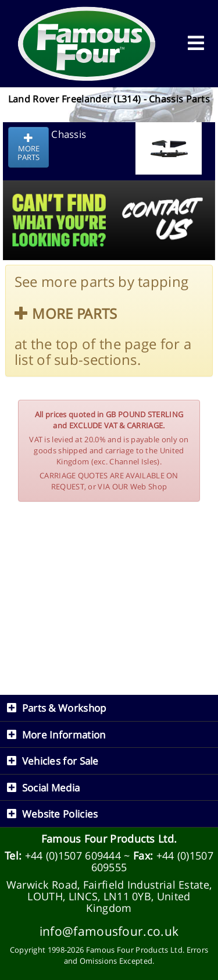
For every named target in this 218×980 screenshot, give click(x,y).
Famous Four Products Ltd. (109, 839)
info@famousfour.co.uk (109, 931)
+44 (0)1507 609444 (73, 855)
